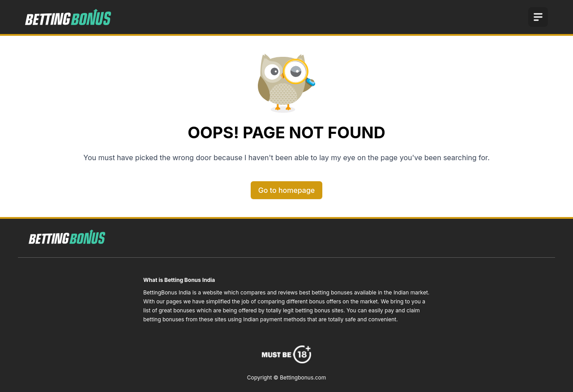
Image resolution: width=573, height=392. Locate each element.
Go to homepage (286, 190)
